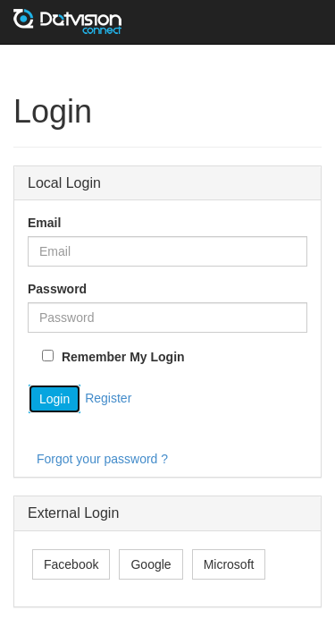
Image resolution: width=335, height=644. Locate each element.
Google (151, 564)
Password (57, 289)
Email (44, 223)
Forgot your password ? (102, 459)
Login (54, 399)
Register (108, 398)
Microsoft (229, 564)
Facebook (71, 564)
